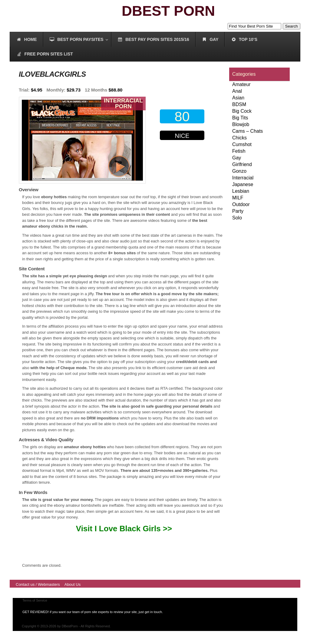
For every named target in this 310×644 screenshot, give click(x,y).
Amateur (241, 84)
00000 (183, 160)
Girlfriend (242, 164)
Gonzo (239, 171)
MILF (238, 198)
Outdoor (241, 204)
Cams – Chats (247, 131)
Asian (238, 98)
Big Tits (240, 118)
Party (238, 211)
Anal (237, 91)
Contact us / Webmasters (38, 584)
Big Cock (242, 111)
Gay (237, 158)
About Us (73, 584)
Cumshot (242, 144)
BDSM (239, 104)
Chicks (239, 138)
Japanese (243, 184)
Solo (237, 218)
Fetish (239, 151)
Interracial (243, 178)
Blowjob (241, 124)
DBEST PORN (168, 11)
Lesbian (241, 191)
